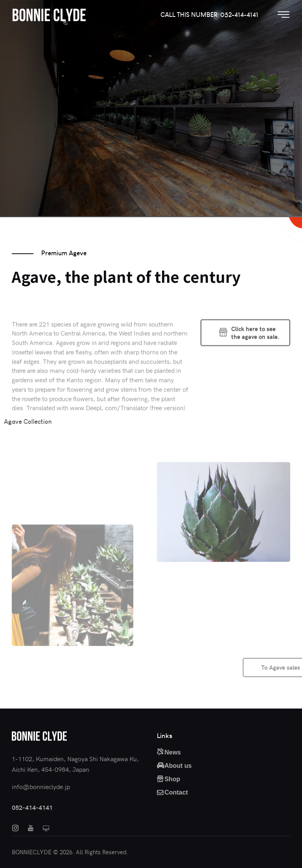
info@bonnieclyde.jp (41, 786)
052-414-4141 (32, 807)
